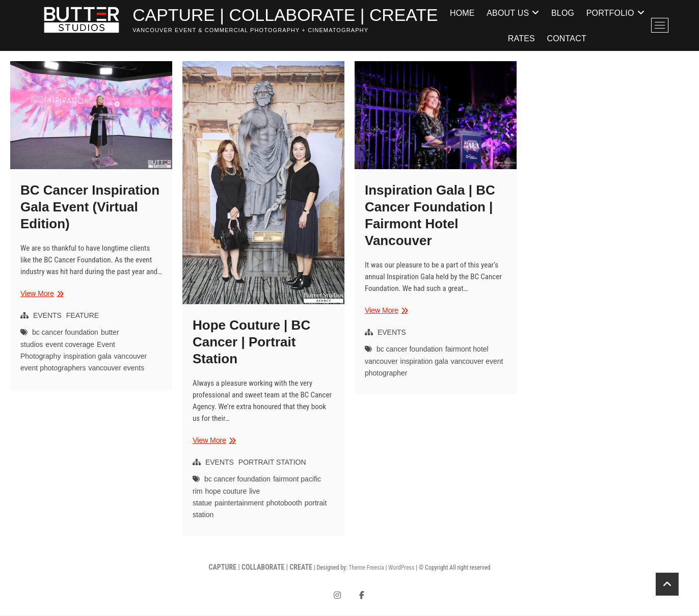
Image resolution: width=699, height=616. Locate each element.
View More (41, 294)
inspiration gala (87, 357)
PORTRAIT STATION (272, 463)
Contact (611, 38)
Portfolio (506, 38)
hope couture (226, 492)
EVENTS (47, 316)
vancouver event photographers (84, 363)
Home (507, 12)
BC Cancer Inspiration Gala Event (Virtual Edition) (90, 207)
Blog (608, 12)
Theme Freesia (366, 568)
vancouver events (116, 368)
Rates (566, 38)
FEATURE (83, 316)
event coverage (70, 345)
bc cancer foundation (65, 333)
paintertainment (239, 503)
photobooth (284, 503)
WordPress (401, 568)
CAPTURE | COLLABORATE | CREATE (295, 16)
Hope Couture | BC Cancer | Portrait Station (251, 342)
